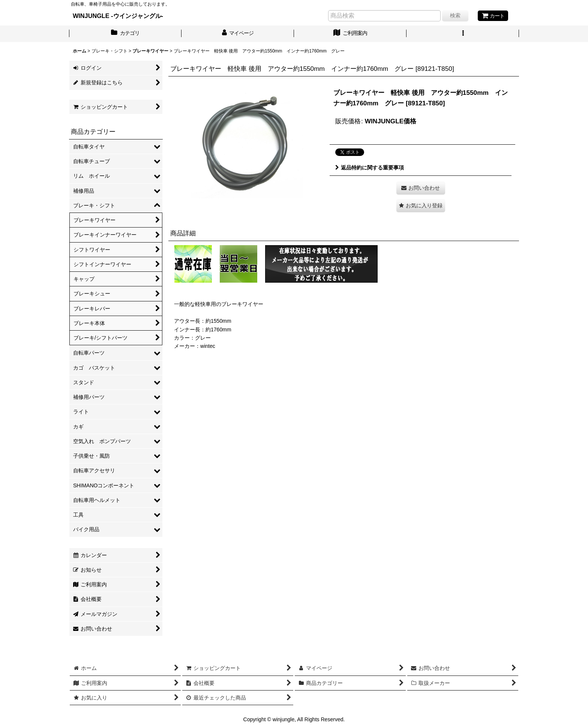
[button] (463, 34)
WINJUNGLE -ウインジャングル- (118, 16)
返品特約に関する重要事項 (370, 168)
